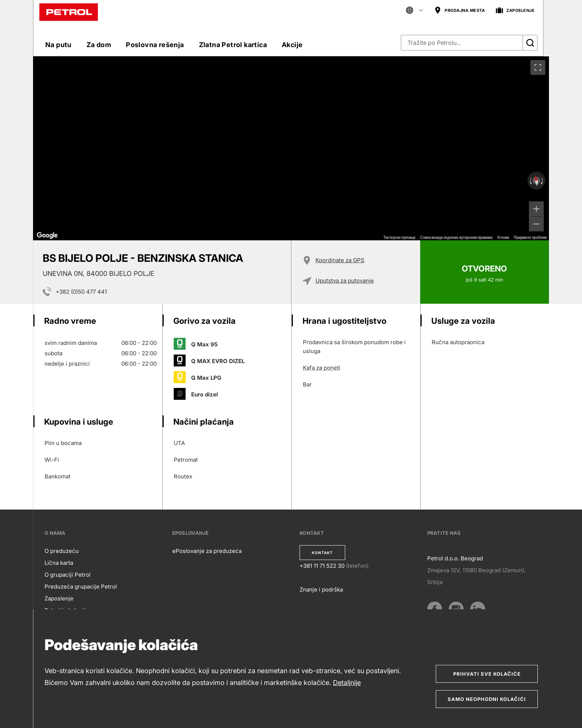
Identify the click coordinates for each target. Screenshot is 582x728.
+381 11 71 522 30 (322, 566)
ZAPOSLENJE (515, 11)
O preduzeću (62, 551)
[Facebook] (435, 609)
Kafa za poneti (322, 368)
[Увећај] (536, 209)
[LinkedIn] (478, 609)
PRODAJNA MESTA (460, 11)
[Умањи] (536, 224)
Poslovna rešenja (155, 45)
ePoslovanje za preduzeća (207, 551)
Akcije (292, 45)
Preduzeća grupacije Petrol (81, 587)
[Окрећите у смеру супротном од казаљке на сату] (530, 181)
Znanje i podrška (321, 589)
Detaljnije (347, 683)
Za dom (99, 45)
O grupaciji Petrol (68, 575)
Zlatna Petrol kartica (233, 45)
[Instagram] (456, 609)
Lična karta (59, 563)
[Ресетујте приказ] (536, 181)
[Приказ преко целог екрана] (538, 67)
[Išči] (530, 43)
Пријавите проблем (530, 238)
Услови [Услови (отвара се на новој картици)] (503, 238)
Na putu (58, 45)
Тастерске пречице (400, 238)
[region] (291, 148)
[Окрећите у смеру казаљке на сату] (543, 181)
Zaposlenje (59, 598)
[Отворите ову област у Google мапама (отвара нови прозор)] (47, 235)
